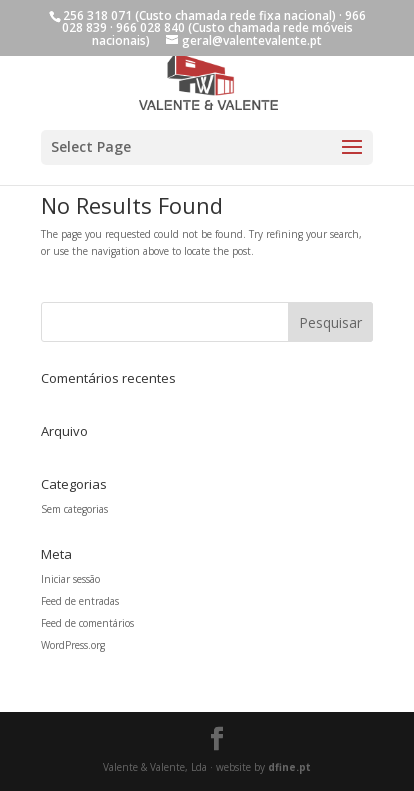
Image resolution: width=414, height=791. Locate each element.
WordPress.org (73, 645)
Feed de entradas (80, 601)
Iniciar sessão (70, 579)
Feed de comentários (87, 623)
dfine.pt (289, 767)
